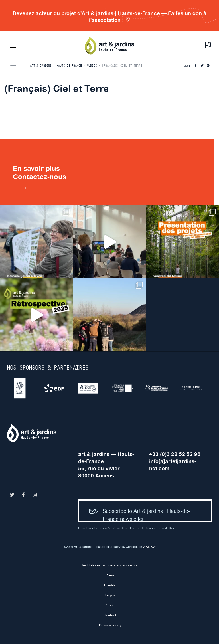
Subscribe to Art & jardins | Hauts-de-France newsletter (137, 512)
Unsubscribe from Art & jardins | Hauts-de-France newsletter (126, 528)
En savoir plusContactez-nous (39, 178)
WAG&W (149, 547)
